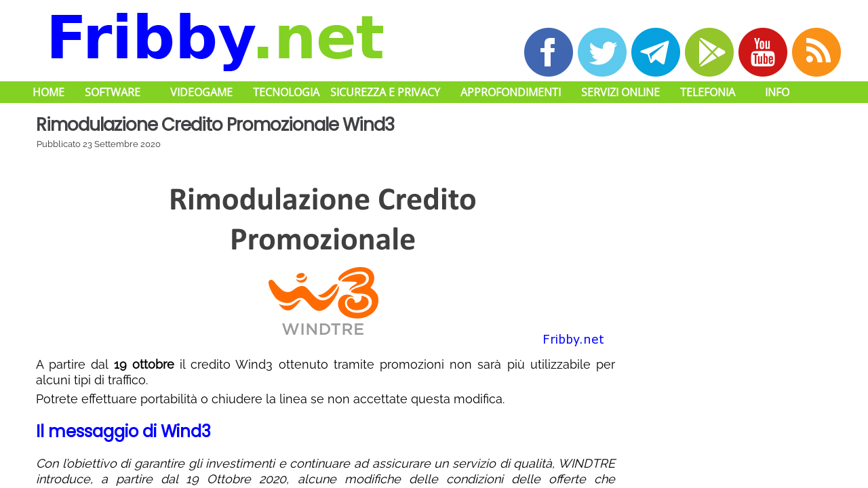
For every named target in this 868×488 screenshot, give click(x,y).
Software (113, 92)
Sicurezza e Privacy (385, 92)
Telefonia (708, 92)
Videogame (201, 92)
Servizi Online (620, 92)
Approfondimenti (511, 92)
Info (777, 92)
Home (48, 92)
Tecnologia (286, 92)
